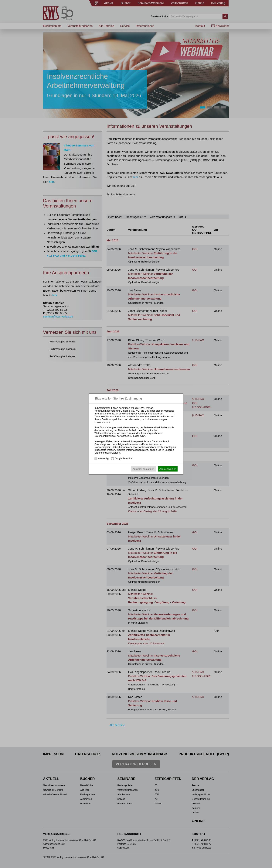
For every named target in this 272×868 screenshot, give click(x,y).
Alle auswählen (168, 469)
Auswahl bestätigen (143, 469)
